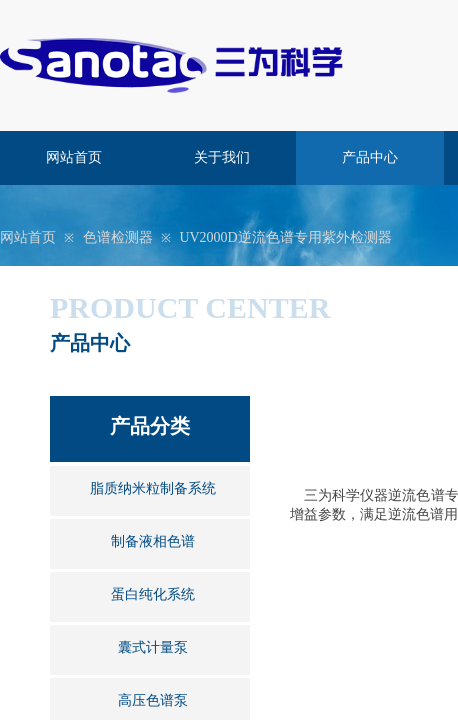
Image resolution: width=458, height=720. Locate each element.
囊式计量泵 (153, 647)
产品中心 (370, 157)
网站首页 (74, 157)
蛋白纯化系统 (153, 594)
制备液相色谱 (153, 541)
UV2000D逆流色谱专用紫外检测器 (285, 237)
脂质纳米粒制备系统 (153, 488)
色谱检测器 (118, 237)
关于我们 (222, 157)
